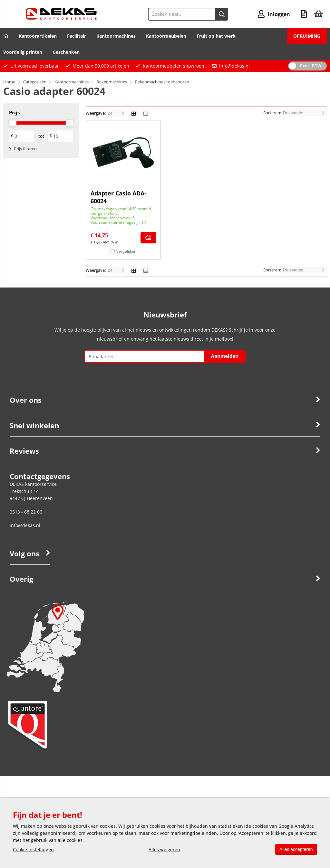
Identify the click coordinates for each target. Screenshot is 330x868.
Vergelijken (126, 251)
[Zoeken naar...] (221, 14)
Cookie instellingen (33, 849)
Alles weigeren (164, 849)
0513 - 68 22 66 (26, 512)
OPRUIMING (307, 36)
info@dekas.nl (234, 66)
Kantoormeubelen (166, 36)
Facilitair (77, 36)
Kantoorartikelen (38, 36)
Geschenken (66, 52)
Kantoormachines (116, 36)
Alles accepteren (295, 849)
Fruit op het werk (216, 36)
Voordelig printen (23, 52)
